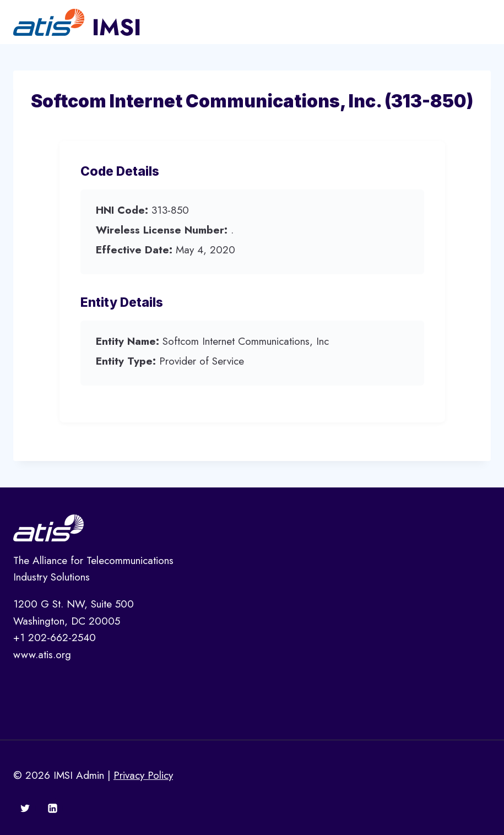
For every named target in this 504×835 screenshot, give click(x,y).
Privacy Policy (143, 775)
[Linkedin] (52, 808)
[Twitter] (25, 808)
